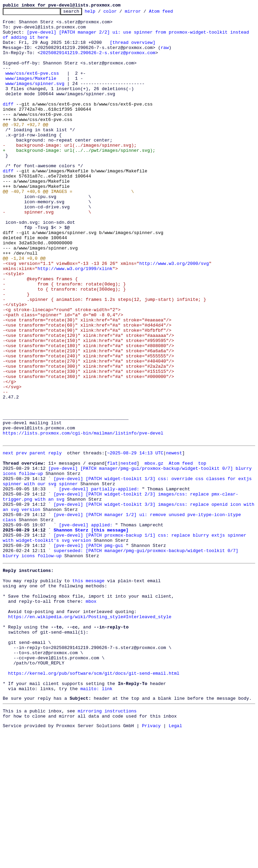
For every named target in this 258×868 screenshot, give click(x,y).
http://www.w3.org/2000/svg (174, 315)
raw (165, 56)
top (202, 552)
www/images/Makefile (31, 93)
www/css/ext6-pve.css (32, 86)
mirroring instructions (107, 845)
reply (55, 540)
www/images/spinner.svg (35, 99)
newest (174, 540)
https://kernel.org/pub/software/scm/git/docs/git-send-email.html (94, 803)
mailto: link (96, 821)
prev (21, 540)
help (101, 13)
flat (112, 552)
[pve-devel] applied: (86, 626)
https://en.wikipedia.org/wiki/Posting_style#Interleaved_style (90, 735)
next (8, 540)
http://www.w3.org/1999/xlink (75, 321)
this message (89, 692)
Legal (175, 862)
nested (128, 552)
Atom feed (172, 13)
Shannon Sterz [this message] (91, 633)
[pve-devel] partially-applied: (99, 583)
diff (8, 123)
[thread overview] (133, 49)
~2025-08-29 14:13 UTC (135, 540)
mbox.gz (154, 552)
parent (38, 540)
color (121, 13)
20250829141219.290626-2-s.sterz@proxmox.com (98, 62)
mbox (91, 716)
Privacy (151, 862)
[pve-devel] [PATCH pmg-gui (88, 651)
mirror (144, 13)
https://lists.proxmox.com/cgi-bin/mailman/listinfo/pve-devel (83, 518)
